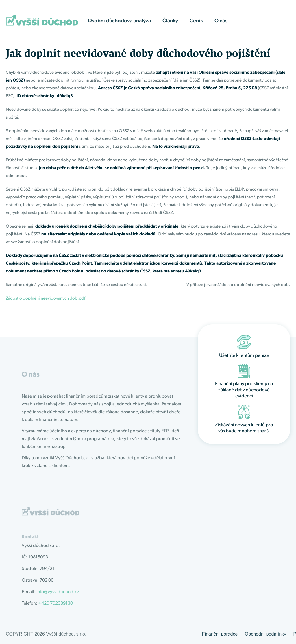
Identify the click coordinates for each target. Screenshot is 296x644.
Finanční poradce (220, 634)
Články (170, 21)
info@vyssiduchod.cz (58, 592)
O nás (221, 21)
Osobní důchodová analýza (119, 21)
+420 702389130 (55, 604)
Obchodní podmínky (266, 634)
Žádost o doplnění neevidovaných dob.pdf (46, 299)
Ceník (196, 21)
